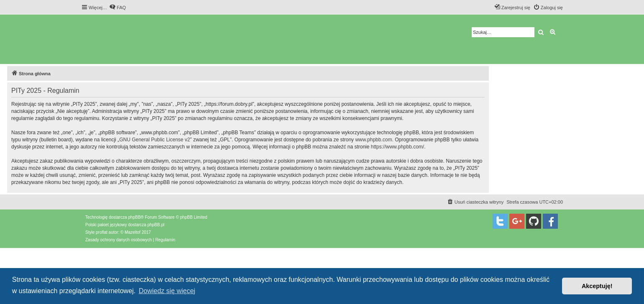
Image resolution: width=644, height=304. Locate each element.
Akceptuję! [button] (597, 286)
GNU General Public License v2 (155, 140)
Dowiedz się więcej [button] (167, 291)
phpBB (134, 217)
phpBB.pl (156, 225)
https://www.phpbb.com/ (397, 147)
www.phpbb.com (373, 140)
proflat (102, 232)
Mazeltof (133, 232)
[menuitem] (118, 8)
